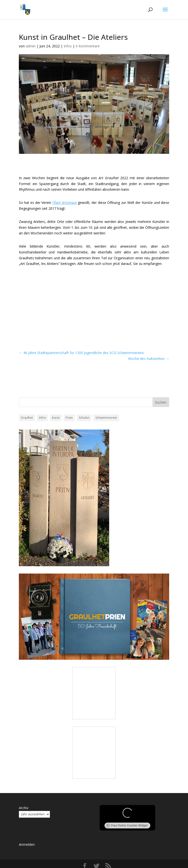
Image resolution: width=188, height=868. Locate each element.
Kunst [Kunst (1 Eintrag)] (56, 418)
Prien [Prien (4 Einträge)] (69, 418)
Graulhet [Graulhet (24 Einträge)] (27, 418)
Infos (68, 46)
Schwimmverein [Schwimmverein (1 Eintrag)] (106, 418)
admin (31, 46)
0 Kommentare (88, 46)
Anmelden (27, 844)
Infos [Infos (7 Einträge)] (42, 418)
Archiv (24, 808)
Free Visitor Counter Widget (127, 826)
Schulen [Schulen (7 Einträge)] (84, 418)
